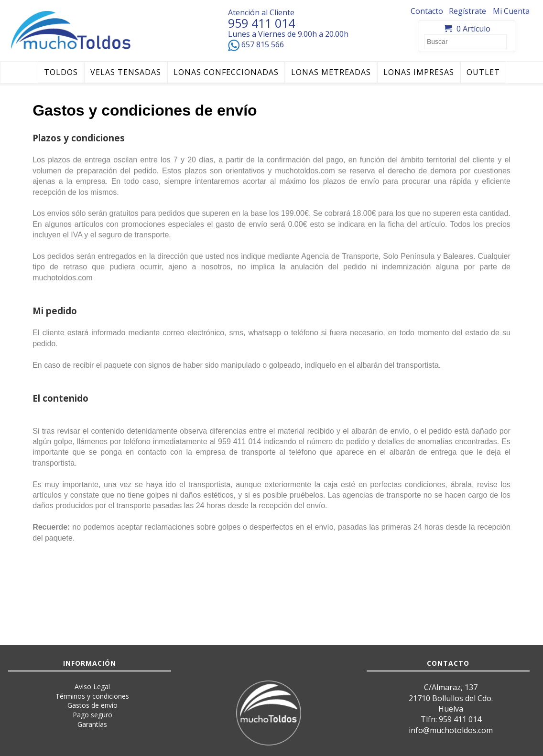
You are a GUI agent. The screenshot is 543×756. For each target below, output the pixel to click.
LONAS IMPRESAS (419, 72)
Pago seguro (92, 715)
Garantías (92, 724)
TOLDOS (61, 72)
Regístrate (467, 11)
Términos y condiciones (92, 696)
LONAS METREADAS (331, 72)
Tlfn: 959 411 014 (451, 719)
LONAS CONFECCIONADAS (226, 72)
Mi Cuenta (511, 11)
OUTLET (483, 72)
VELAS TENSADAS (126, 72)
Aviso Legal (92, 687)
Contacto (427, 11)
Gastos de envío (92, 705)
